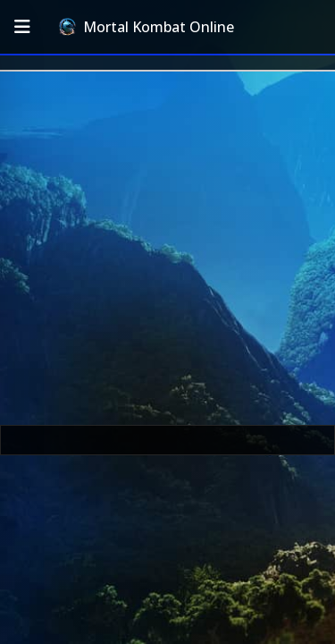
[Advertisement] (167, 248)
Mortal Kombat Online (147, 27)
